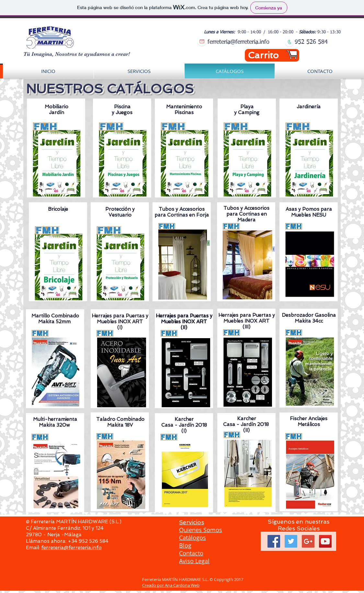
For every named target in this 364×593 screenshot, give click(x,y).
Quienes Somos (201, 530)
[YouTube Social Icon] (325, 541)
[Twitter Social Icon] (291, 541)
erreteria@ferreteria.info (239, 42)
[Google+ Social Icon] (308, 541)
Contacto (191, 553)
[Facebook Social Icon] (274, 541)
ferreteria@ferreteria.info (71, 548)
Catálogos (193, 538)
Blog (185, 545)
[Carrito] (272, 55)
